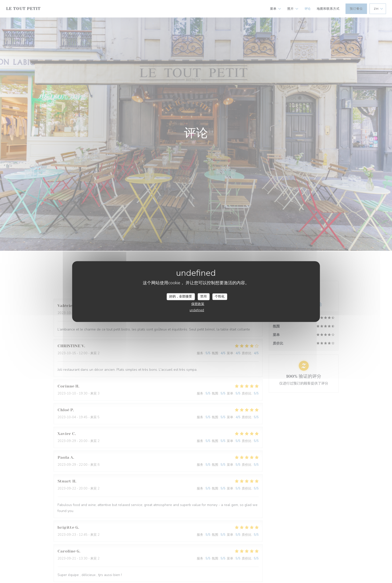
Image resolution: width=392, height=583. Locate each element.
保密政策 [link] (198, 304)
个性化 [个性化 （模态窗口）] (220, 296)
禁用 (203, 296)
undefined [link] (197, 310)
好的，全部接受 (181, 296)
